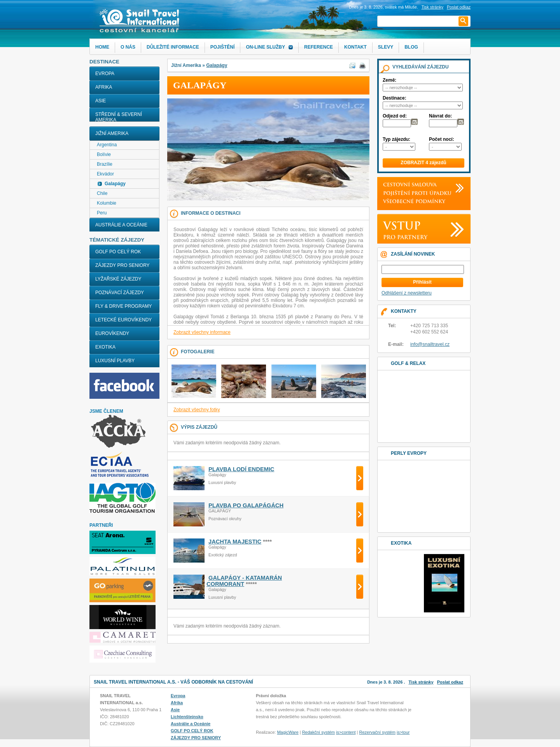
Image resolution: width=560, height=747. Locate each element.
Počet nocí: (442, 139)
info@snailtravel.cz (430, 344)
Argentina (107, 145)
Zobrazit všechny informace (202, 332)
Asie (101, 101)
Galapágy (217, 65)
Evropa (105, 74)
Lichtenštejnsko (187, 717)
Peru (102, 213)
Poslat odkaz (450, 682)
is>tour (403, 732)
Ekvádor (105, 174)
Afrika (104, 87)
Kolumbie (107, 203)
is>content (346, 732)
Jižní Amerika (112, 133)
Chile (102, 193)
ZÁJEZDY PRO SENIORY (122, 265)
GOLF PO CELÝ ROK (118, 252)
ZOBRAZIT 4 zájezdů (423, 163)
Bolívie (104, 154)
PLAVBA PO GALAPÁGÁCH (246, 505)
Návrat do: (440, 116)
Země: (389, 80)
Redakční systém (318, 732)
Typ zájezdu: (396, 139)
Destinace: (395, 98)
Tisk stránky (432, 7)
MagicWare (288, 732)
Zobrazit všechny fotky (197, 410)
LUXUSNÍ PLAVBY (115, 361)
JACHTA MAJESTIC (235, 542)
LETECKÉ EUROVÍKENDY (123, 320)
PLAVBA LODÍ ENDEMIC (241, 469)
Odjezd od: (395, 116)
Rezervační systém (378, 732)
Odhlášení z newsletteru (407, 293)
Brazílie (105, 164)
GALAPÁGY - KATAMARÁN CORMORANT (244, 581)
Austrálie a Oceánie (121, 225)
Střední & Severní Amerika (119, 117)
